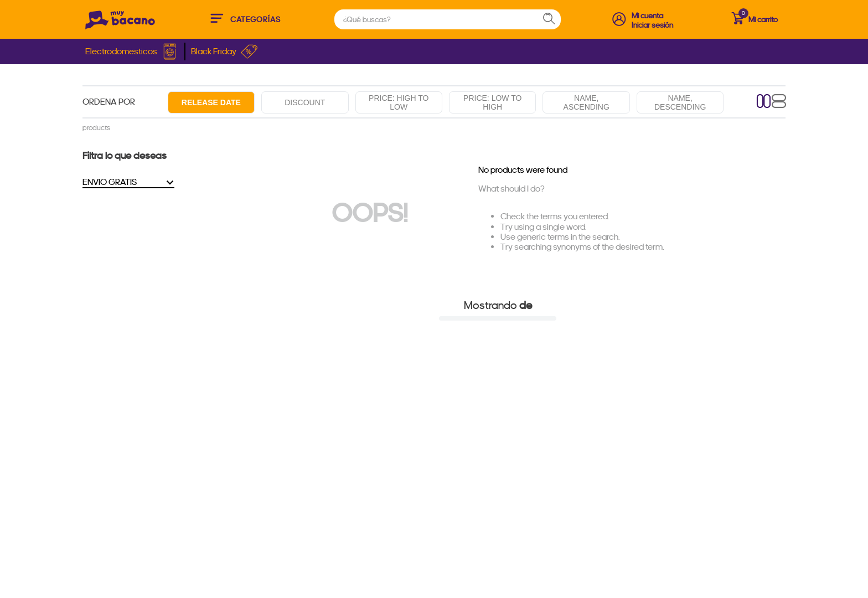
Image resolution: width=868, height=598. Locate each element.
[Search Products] (554, 19)
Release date (211, 102)
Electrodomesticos (132, 51)
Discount (305, 102)
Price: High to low (399, 102)
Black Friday (224, 51)
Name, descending (680, 102)
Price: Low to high (492, 102)
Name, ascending (587, 102)
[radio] (764, 102)
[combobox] (448, 19)
